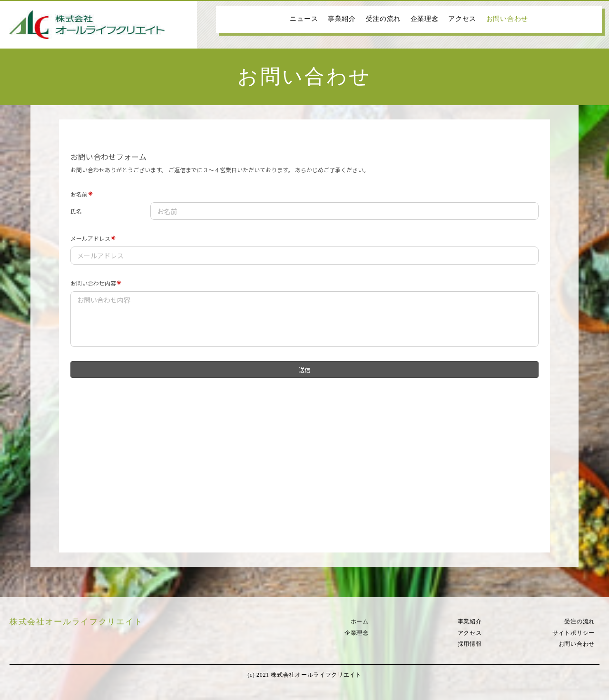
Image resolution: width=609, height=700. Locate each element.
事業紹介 (342, 19)
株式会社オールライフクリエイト (76, 622)
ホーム (360, 621)
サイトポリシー (574, 633)
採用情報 (470, 644)
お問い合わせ (507, 19)
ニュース (304, 19)
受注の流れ (383, 19)
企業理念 (425, 19)
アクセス (462, 19)
